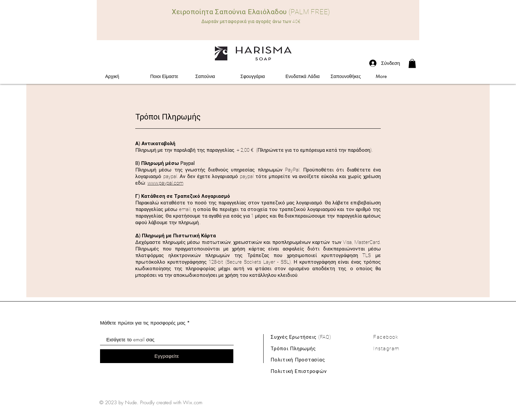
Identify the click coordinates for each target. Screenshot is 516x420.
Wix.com (193, 403)
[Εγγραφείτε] (167, 356)
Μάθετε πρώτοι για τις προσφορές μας (143, 323)
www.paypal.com (165, 183)
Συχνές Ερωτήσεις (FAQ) (301, 337)
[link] (412, 63)
